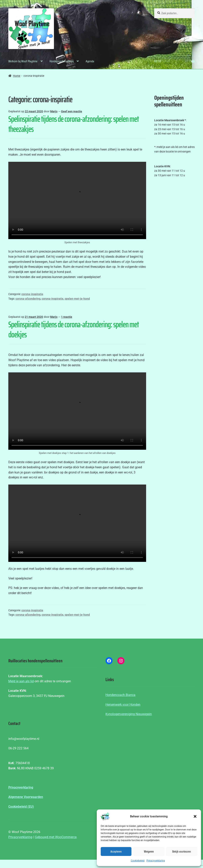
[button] (195, 816)
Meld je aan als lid (21, 681)
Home (17, 76)
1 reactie (67, 317)
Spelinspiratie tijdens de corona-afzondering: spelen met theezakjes (74, 124)
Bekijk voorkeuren (182, 852)
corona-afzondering (28, 299)
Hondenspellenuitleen (62, 61)
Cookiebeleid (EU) (21, 807)
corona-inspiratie (32, 294)
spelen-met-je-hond (77, 299)
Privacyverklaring (156, 861)
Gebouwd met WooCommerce (56, 837)
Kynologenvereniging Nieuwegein (129, 714)
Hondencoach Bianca (120, 695)
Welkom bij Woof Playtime (23, 61)
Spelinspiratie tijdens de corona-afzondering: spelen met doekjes (74, 329)
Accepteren (116, 852)
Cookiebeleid (138, 861)
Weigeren (149, 852)
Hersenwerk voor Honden (123, 705)
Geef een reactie (72, 111)
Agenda (90, 61)
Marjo (54, 111)
